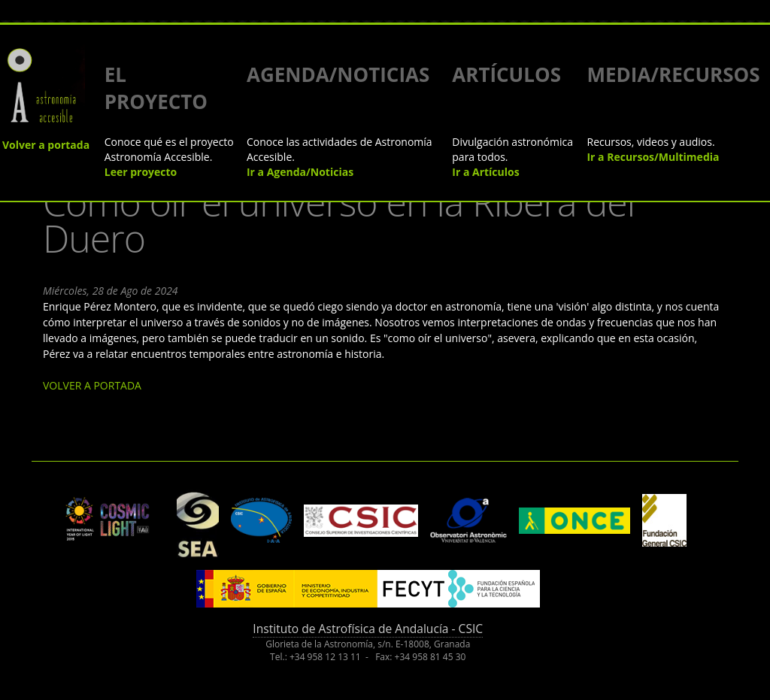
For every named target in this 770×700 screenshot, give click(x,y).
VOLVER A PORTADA (92, 385)
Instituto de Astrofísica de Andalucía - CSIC (368, 629)
